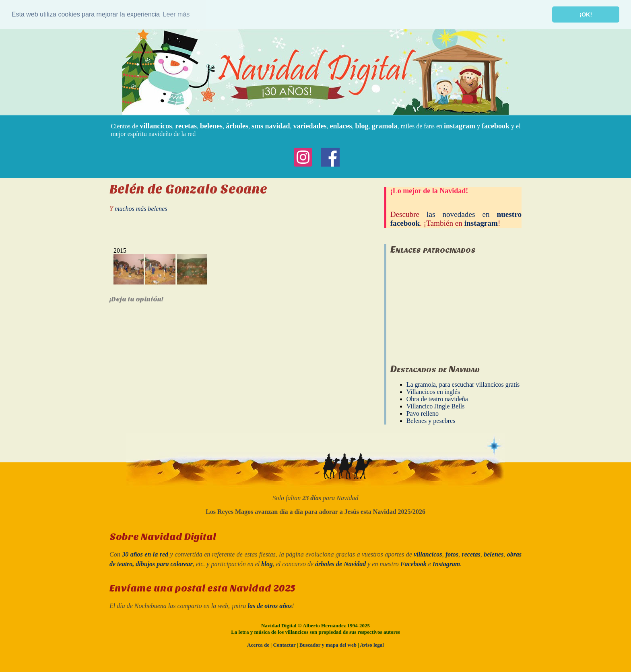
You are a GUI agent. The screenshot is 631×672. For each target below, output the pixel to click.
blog (362, 126)
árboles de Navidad (340, 564)
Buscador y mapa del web (328, 644)
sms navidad (271, 126)
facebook (496, 126)
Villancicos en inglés (433, 392)
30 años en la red (145, 554)
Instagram (446, 564)
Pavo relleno (423, 413)
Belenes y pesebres (431, 421)
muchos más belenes (141, 208)
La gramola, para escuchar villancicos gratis (463, 384)
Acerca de (258, 644)
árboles (237, 126)
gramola (385, 126)
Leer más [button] (176, 14)
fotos (452, 554)
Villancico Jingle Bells (436, 406)
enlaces (341, 126)
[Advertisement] (451, 305)
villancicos (156, 126)
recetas (186, 126)
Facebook (413, 564)
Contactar (284, 644)
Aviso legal (372, 644)
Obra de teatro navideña (437, 399)
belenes (211, 126)
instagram (460, 126)
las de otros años (270, 605)
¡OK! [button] (586, 14)
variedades (310, 126)
